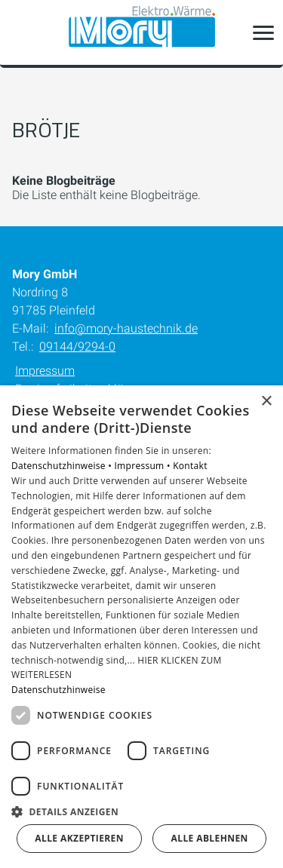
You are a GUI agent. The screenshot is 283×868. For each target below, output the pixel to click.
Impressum (45, 371)
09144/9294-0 (77, 347)
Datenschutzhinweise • (63, 466)
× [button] (266, 402)
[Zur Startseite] (142, 33)
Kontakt (190, 466)
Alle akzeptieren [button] (79, 838)
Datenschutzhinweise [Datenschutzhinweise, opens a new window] (58, 690)
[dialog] (141, 627)
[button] (263, 32)
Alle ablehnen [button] (210, 838)
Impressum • (143, 466)
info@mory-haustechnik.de (126, 328)
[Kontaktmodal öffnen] (21, 32)
